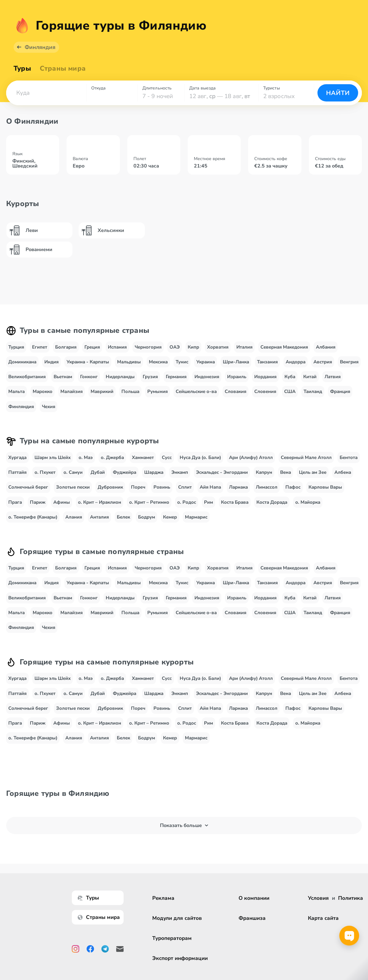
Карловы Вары (325, 491)
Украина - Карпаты (88, 366)
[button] (46, 97)
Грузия (150, 381)
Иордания (265, 381)
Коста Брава (235, 506)
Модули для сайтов (177, 918)
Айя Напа (210, 491)
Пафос (293, 491)
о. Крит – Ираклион (100, 506)
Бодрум (147, 521)
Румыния (157, 395)
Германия (176, 381)
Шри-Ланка (236, 366)
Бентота (349, 461)
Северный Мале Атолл (306, 461)
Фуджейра (125, 476)
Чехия (49, 411)
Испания (117, 351)
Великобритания (27, 381)
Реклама (163, 898)
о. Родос (187, 506)
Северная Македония (284, 351)
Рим (209, 506)
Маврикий (102, 395)
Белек (123, 521)
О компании (254, 898)
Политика (351, 898)
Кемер (170, 521)
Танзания (267, 366)
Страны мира (63, 72)
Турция (16, 351)
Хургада (17, 461)
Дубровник (110, 491)
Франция (340, 395)
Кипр (193, 351)
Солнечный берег (28, 491)
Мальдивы (129, 366)
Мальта (16, 395)
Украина (206, 366)
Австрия (323, 366)
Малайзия (72, 395)
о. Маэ (86, 461)
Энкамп (180, 476)
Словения (265, 395)
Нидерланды (120, 381)
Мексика (158, 366)
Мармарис (196, 521)
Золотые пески (73, 491)
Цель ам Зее (313, 476)
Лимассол (267, 491)
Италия (244, 351)
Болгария (66, 351)
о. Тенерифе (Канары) (33, 521)
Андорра (296, 366)
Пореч (138, 491)
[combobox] (46, 97)
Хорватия (218, 351)
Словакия (235, 395)
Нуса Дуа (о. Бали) (200, 461)
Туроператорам (172, 938)
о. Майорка (308, 506)
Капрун (264, 476)
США (290, 395)
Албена (343, 476)
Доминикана (22, 366)
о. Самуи (73, 476)
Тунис (182, 366)
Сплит (185, 491)
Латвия (333, 381)
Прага (15, 506)
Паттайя (17, 476)
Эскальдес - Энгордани (222, 476)
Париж (38, 506)
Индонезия (207, 381)
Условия (318, 898)
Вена (286, 476)
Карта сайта (323, 918)
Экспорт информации (180, 958)
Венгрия (349, 366)
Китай (310, 381)
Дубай (98, 476)
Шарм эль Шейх (53, 461)
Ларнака (238, 491)
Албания (326, 351)
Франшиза (252, 918)
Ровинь (162, 491)
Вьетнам (63, 381)
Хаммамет (143, 461)
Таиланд (313, 395)
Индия (51, 366)
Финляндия (40, 51)
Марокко (43, 395)
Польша (130, 395)
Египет (40, 351)
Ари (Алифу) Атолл (251, 461)
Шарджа (154, 476)
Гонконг (89, 381)
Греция (92, 351)
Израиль (237, 381)
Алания (74, 521)
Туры (22, 72)
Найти (338, 97)
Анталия (99, 521)
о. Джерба (112, 461)
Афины (62, 506)
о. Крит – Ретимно (149, 506)
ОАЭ (175, 351)
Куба (290, 381)
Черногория (148, 351)
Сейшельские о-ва (196, 395)
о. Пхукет (45, 476)
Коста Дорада (272, 506)
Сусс (167, 461)
